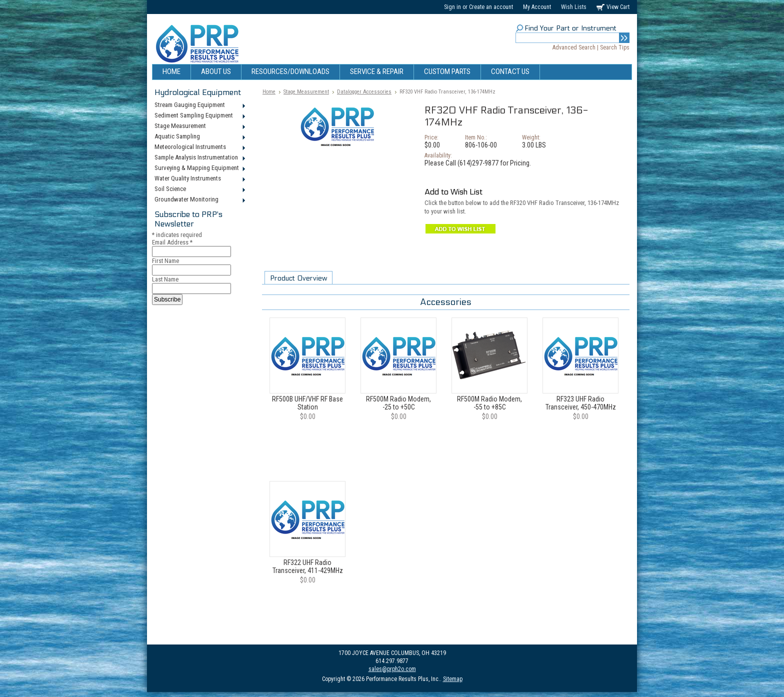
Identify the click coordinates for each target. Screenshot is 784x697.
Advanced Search (574, 47)
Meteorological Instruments (199, 147)
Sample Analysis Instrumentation (199, 158)
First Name (165, 261)
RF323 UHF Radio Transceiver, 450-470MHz (581, 403)
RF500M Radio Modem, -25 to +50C (398, 403)
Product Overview (298, 278)
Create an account (491, 7)
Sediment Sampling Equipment (199, 116)
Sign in (452, 7)
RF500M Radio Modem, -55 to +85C (489, 403)
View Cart (618, 7)
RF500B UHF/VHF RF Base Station (307, 403)
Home (269, 92)
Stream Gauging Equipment (199, 105)
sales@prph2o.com (392, 669)
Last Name (165, 279)
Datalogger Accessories (364, 92)
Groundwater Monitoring (199, 200)
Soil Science (199, 189)
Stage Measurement (199, 126)
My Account (537, 7)
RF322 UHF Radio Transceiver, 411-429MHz (308, 566)
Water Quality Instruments (199, 179)
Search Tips (615, 47)
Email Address (172, 242)
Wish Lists (574, 7)
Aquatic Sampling (199, 137)
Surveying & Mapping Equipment (199, 168)
